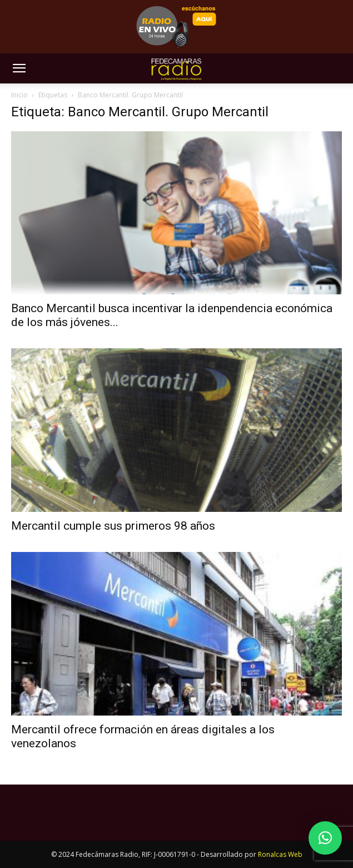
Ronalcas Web (280, 854)
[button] (19, 68)
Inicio (19, 95)
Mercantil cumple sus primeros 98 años (113, 526)
